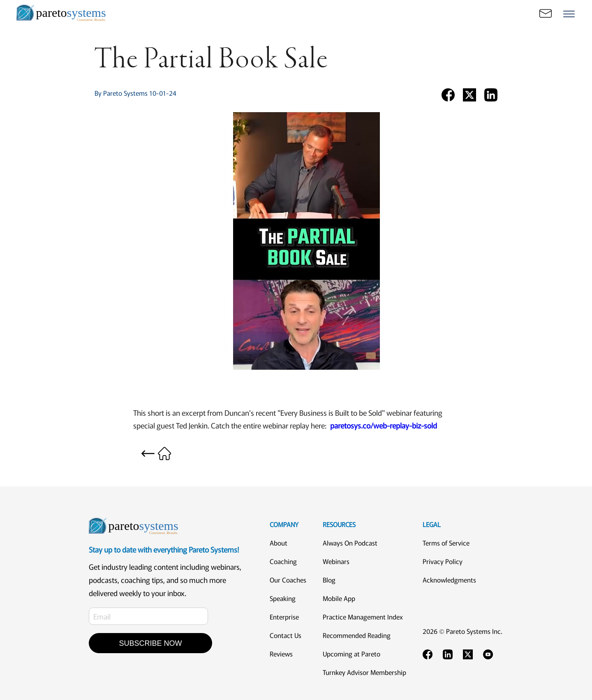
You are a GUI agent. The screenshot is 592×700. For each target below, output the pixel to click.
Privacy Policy (443, 561)
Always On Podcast (350, 543)
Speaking (283, 598)
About (279, 543)
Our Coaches (288, 580)
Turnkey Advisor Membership (364, 672)
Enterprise (284, 617)
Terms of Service (446, 543)
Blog (329, 580)
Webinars (336, 561)
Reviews (281, 654)
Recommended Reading (357, 635)
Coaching (283, 561)
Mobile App (339, 598)
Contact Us (286, 635)
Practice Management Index (363, 617)
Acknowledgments (449, 580)
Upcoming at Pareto (351, 654)
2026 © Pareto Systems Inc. (462, 631)
